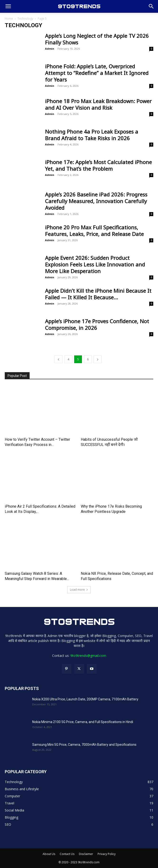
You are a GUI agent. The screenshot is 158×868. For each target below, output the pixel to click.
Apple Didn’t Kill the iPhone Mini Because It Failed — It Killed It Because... (98, 294)
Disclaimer (86, 854)
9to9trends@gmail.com (88, 656)
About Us (49, 854)
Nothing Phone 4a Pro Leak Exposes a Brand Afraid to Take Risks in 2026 (92, 135)
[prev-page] (59, 359)
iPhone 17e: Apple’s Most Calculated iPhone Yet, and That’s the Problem (98, 165)
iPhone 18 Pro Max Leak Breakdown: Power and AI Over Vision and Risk (98, 104)
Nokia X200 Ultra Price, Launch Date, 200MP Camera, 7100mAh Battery (85, 699)
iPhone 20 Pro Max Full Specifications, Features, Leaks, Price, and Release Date (94, 231)
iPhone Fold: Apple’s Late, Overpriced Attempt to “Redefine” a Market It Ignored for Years (97, 73)
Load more (79, 590)
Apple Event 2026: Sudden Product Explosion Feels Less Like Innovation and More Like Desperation (95, 264)
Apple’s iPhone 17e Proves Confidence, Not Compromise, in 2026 (97, 324)
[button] (8, 6)
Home (9, 19)
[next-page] (98, 359)
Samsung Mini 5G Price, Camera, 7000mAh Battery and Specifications (84, 745)
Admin (50, 49)
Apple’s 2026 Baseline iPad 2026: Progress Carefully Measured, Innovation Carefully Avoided (96, 201)
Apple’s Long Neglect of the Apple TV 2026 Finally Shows (97, 39)
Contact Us (67, 854)
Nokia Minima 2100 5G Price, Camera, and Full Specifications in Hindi (83, 722)
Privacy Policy (107, 854)
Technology (25, 19)
